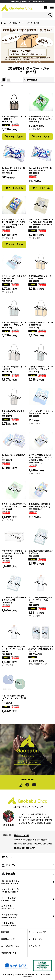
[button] (52, 8)
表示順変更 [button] (31, 80)
